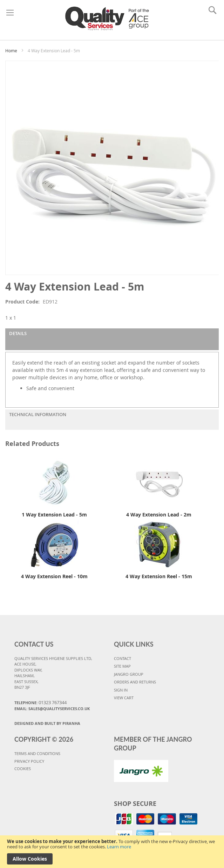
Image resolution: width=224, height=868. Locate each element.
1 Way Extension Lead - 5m (54, 515)
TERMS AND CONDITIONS (37, 753)
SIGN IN (121, 690)
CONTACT (123, 658)
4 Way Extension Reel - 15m (159, 576)
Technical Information (38, 414)
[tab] (112, 339)
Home (11, 51)
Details (18, 333)
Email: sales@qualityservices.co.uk (52, 709)
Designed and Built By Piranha (47, 723)
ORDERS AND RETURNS (135, 682)
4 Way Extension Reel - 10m (54, 576)
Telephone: (40, 702)
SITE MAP (122, 666)
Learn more (119, 847)
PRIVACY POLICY (29, 761)
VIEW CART (124, 698)
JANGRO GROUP (129, 674)
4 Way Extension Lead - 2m (159, 515)
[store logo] (109, 18)
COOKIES (23, 769)
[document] (112, 852)
